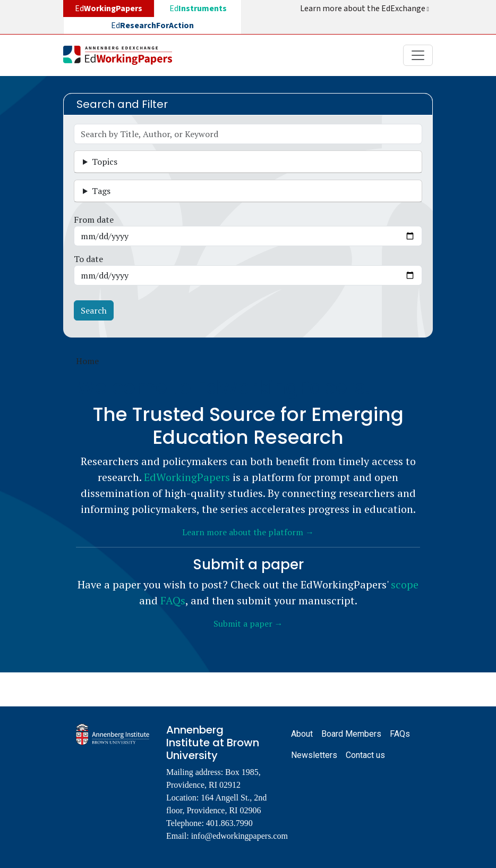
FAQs (173, 600)
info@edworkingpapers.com (240, 836)
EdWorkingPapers (187, 477)
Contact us (365, 755)
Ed (198, 9)
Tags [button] (101, 191)
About (302, 734)
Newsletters (314, 755)
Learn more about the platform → (248, 532)
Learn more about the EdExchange (365, 9)
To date (88, 259)
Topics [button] (105, 162)
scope (405, 584)
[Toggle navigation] (418, 55)
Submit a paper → (248, 623)
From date (94, 220)
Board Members (351, 734)
